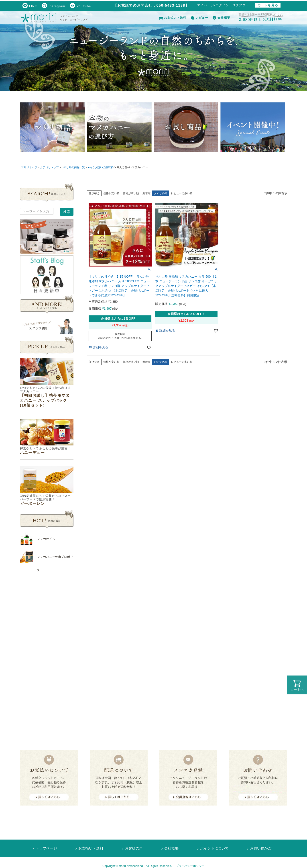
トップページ (46, 848)
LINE (30, 6)
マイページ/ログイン (213, 5)
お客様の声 (134, 848)
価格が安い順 (111, 193)
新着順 (146, 193)
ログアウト (241, 5)
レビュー (199, 18)
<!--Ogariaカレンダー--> (47, 652)
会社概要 (221, 18)
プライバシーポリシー (190, 866)
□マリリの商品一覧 (73, 167)
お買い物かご (261, 848)
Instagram (53, 6)
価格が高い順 (131, 193)
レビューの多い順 (182, 193)
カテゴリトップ (49, 167)
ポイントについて (214, 848)
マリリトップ (29, 167)
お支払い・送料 (173, 18)
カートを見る (268, 5)
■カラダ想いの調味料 (101, 167)
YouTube (80, 6)
